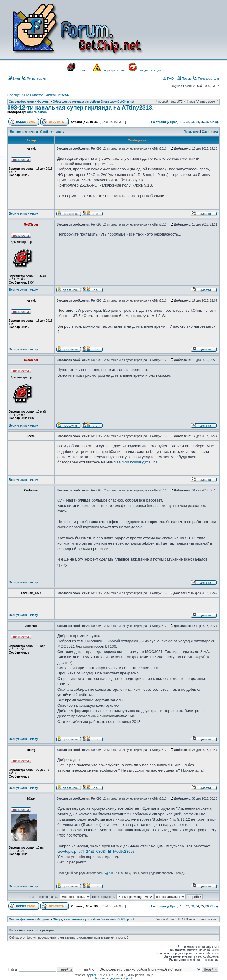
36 (207, 122)
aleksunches (37, 112)
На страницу (160, 122)
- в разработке (113, 70)
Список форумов (21, 102)
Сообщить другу (52, 132)
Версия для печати (24, 132)
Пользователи (206, 79)
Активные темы (58, 95)
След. (215, 122)
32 (187, 122)
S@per (108, 873)
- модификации (150, 70)
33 (192, 122)
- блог (81, 70)
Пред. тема (192, 132)
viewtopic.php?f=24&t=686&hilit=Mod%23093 (96, 851)
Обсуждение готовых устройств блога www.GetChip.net (94, 102)
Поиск (184, 79)
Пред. (174, 122)
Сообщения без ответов (25, 95)
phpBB (95, 975)
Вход (14, 79)
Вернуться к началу (23, 214)
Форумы (43, 102)
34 (197, 122)
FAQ (168, 79)
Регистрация (34, 79)
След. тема (210, 132)
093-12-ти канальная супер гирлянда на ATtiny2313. (81, 107)
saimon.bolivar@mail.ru (137, 462)
